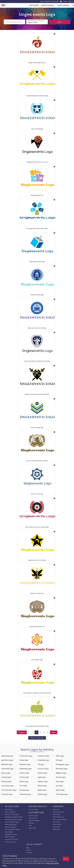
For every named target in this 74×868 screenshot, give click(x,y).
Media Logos (42, 790)
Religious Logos (61, 773)
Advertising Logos (7, 756)
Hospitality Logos (44, 760)
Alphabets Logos (7, 764)
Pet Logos (59, 760)
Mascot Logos (42, 786)
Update (60, 22)
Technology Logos (62, 794)
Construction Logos (26, 756)
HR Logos (41, 764)
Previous (22, 732)
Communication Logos (9, 790)
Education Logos (25, 764)
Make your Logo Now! (37, 738)
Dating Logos (24, 760)
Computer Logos (7, 794)
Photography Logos (62, 764)
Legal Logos (42, 777)
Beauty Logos (6, 773)
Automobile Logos (7, 769)
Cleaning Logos (6, 781)
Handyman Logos (44, 756)
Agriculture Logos (7, 760)
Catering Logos (6, 777)
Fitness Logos (24, 781)
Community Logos (8, 786)
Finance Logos (24, 777)
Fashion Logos (24, 773)
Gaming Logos (24, 790)
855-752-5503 (55, 1)
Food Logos (23, 786)
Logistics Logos (43, 781)
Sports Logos (60, 790)
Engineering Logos (26, 769)
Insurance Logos (43, 769)
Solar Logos (60, 781)
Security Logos (61, 777)
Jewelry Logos (42, 773)
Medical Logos (42, 794)
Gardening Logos (25, 794)
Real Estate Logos (62, 769)
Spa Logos (59, 786)
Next (54, 732)
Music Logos (60, 756)
